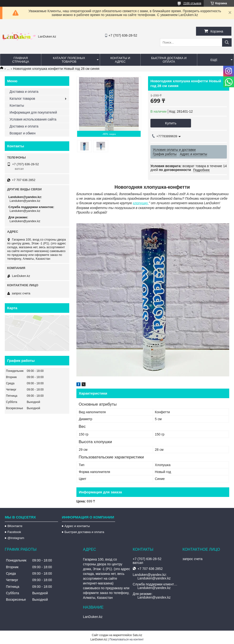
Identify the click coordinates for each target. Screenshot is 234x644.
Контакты (17, 105)
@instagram (16, 538)
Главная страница (21, 60)
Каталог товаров (22, 99)
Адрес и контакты (77, 526)
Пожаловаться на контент (126, 639)
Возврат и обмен (23, 133)
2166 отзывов (192, 3)
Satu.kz (137, 635)
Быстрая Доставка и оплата (169, 60)
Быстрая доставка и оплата (84, 532)
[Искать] (227, 42)
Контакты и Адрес (120, 60)
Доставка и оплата (24, 92)
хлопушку (141, 203)
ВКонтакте (15, 526)
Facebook (14, 532)
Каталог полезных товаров (69, 60)
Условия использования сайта (33, 119)
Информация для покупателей (33, 112)
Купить (171, 123)
